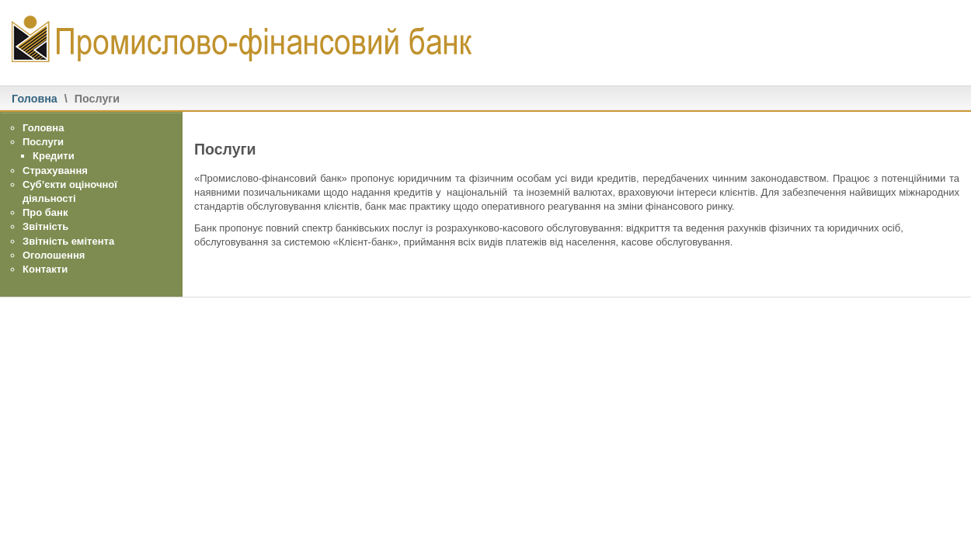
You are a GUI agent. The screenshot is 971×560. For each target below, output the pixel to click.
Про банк (45, 212)
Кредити (54, 156)
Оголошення (54, 255)
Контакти (45, 269)
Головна (35, 99)
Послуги (43, 142)
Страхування (55, 170)
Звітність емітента (68, 241)
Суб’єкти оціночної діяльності (70, 191)
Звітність (45, 226)
